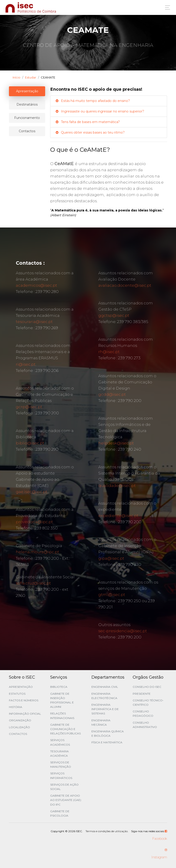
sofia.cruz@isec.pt (33, 583)
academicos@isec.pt (36, 285)
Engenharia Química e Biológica (108, 733)
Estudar (31, 77)
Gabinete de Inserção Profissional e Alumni (62, 700)
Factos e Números (24, 700)
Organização (20, 720)
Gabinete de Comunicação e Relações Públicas (65, 729)
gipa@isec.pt (111, 558)
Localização (19, 727)
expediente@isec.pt (118, 516)
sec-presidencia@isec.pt (123, 631)
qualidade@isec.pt (117, 486)
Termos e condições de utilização (107, 831)
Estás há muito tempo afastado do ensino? (92, 101)
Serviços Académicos (60, 742)
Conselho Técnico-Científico (148, 702)
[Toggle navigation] (166, 7)
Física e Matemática (107, 742)
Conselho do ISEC (147, 687)
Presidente (142, 694)
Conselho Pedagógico (143, 714)
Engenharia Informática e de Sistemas (105, 709)
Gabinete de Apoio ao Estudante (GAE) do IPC (66, 800)
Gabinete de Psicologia (60, 813)
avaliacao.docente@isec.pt (125, 285)
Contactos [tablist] (27, 131)
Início (16, 77)
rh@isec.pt (109, 352)
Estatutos (17, 694)
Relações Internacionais (62, 716)
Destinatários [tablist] (27, 104)
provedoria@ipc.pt (34, 522)
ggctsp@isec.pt (114, 315)
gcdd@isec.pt (112, 394)
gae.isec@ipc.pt (32, 492)
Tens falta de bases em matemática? (87, 122)
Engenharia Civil (105, 687)
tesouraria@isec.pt (34, 322)
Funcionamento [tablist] (27, 118)
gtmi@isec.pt (112, 595)
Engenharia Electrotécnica (104, 696)
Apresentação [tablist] (27, 91)
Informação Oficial (25, 714)
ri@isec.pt (26, 364)
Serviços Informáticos (61, 775)
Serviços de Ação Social (64, 787)
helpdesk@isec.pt (116, 443)
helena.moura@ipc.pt (37, 552)
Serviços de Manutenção (61, 764)
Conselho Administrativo (145, 725)
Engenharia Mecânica (101, 722)
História (16, 707)
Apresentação (21, 687)
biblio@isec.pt (30, 443)
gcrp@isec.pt (29, 407)
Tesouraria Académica (59, 753)
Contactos (18, 734)
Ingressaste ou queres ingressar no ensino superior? (100, 111)
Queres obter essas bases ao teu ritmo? (90, 132)
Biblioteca (59, 687)
